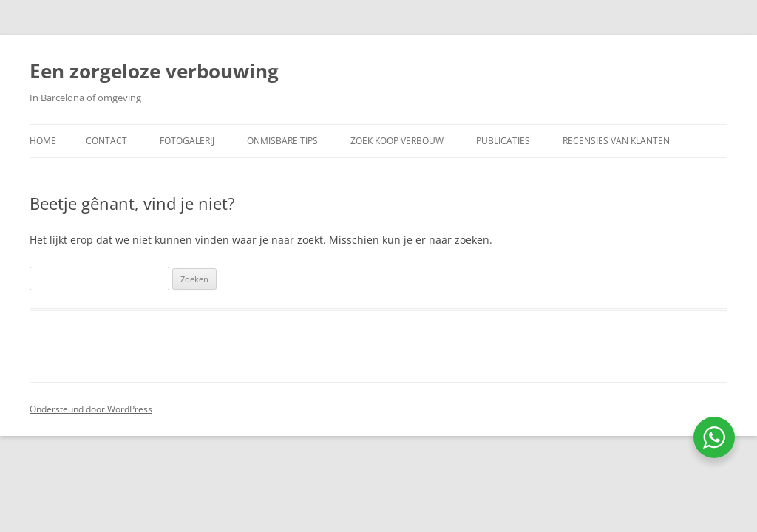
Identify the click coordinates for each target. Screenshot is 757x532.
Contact (106, 141)
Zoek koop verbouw (397, 141)
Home (43, 141)
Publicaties (503, 141)
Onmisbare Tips (282, 141)
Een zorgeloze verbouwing (154, 71)
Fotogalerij (187, 141)
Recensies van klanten (616, 141)
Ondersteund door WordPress (91, 409)
